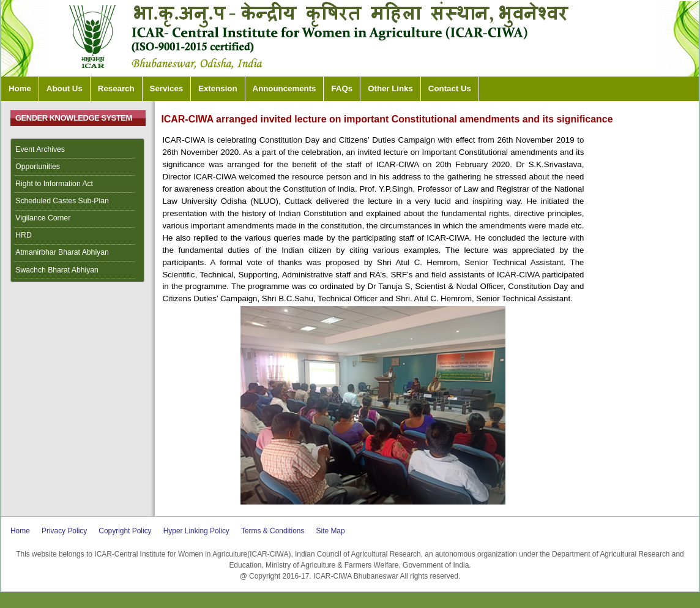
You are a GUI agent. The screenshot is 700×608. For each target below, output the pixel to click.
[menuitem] (78, 150)
